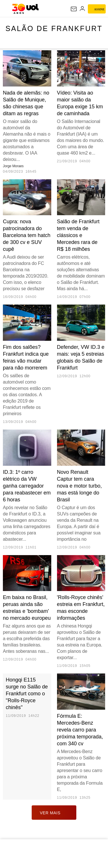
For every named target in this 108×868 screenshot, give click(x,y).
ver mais (54, 813)
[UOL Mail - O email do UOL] (74, 9)
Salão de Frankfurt (54, 28)
